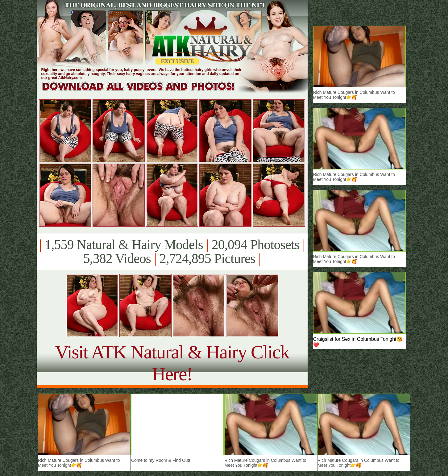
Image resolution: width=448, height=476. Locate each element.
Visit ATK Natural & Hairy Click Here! (172, 363)
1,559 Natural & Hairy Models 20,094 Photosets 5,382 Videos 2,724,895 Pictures (172, 252)
